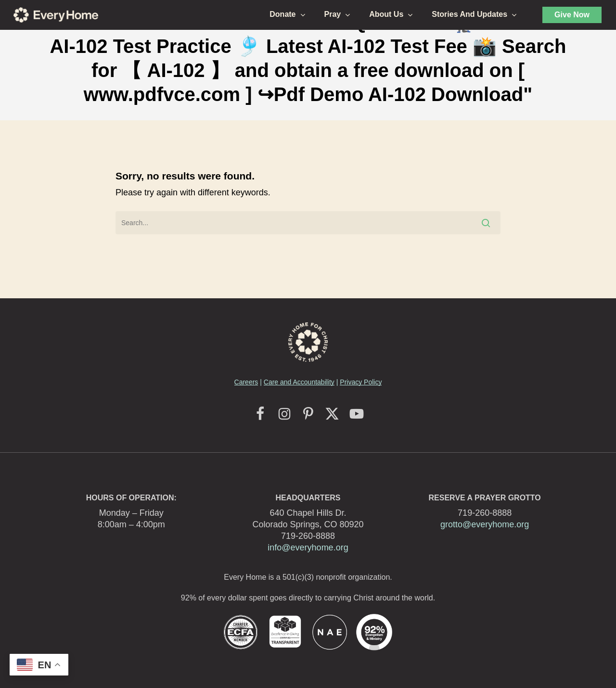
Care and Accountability (299, 382)
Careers (246, 382)
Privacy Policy (361, 382)
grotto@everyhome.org (485, 524)
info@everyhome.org (308, 548)
